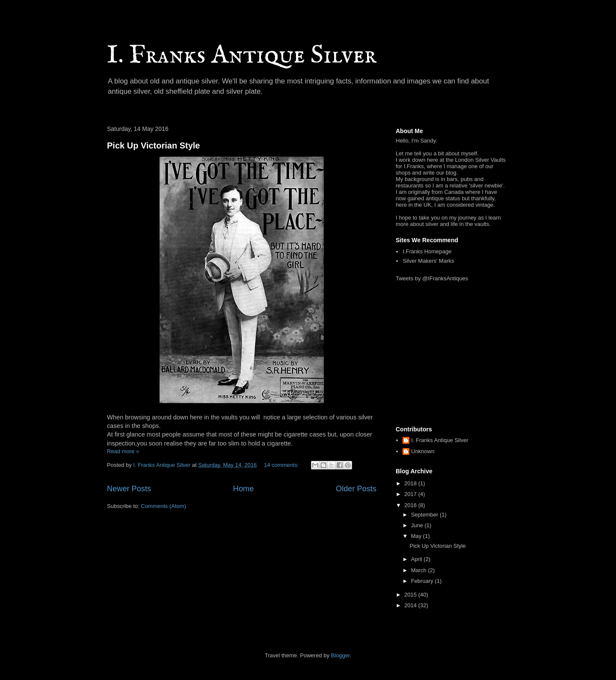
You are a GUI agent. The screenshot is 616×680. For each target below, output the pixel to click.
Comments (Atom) (164, 506)
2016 (411, 505)
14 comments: (282, 465)
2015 (411, 595)
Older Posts (356, 489)
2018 (411, 483)
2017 (411, 494)
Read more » (123, 451)
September (425, 515)
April (418, 559)
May (417, 536)
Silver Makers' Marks (428, 261)
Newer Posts (129, 489)
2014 (411, 605)
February (423, 581)
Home (244, 489)
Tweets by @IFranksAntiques (432, 278)
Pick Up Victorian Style (154, 146)
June (418, 525)
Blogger (341, 655)
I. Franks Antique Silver (242, 56)
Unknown (423, 451)
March (420, 570)
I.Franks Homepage (427, 251)
